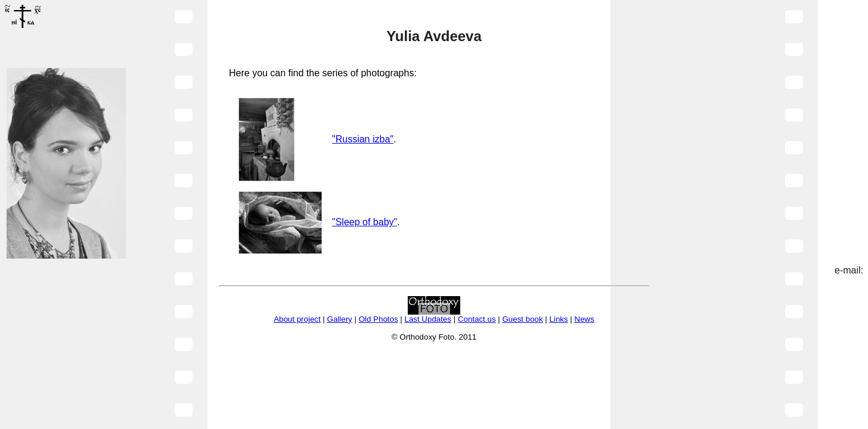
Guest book (522, 319)
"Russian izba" (363, 139)
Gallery (340, 319)
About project (297, 319)
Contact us (477, 319)
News (585, 319)
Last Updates (428, 319)
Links (559, 319)
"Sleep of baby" (365, 222)
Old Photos (379, 319)
